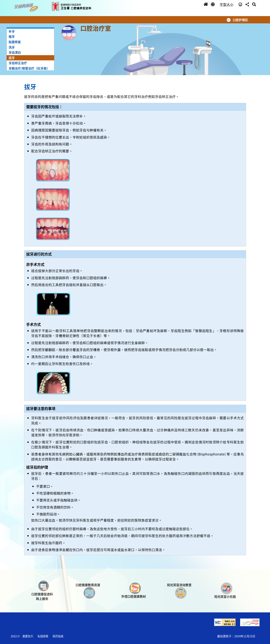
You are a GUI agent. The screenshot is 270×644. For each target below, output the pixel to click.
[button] (27, 7)
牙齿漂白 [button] (15, 52)
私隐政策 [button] (43, 636)
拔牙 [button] (12, 58)
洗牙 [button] (12, 47)
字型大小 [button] (227, 4)
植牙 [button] (12, 36)
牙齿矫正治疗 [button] (18, 63)
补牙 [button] (12, 31)
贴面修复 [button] (15, 42)
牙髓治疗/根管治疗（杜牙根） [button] (29, 68)
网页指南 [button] (58, 636)
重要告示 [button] (28, 636)
